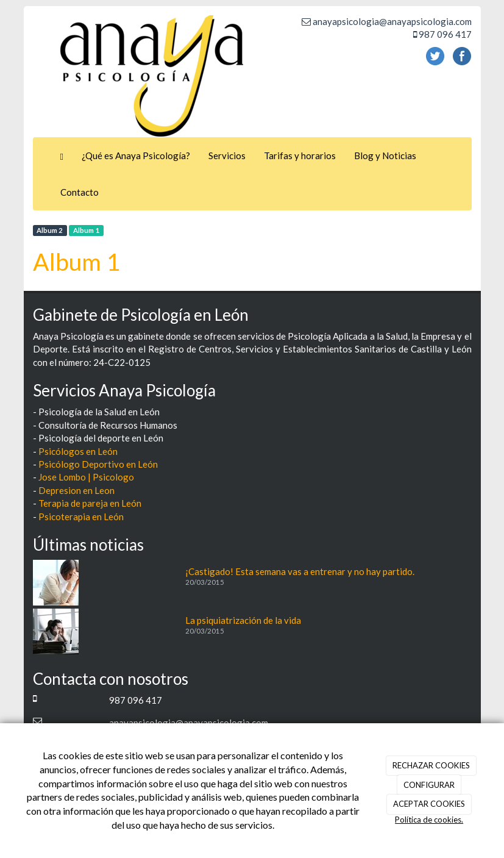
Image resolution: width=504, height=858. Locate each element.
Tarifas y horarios (300, 156)
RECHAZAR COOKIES (431, 765)
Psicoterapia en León (81, 517)
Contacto (80, 192)
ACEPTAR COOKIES (429, 804)
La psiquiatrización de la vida (243, 620)
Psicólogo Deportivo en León (98, 464)
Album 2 (50, 230)
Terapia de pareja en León (90, 503)
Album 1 (86, 230)
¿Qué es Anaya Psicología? (136, 156)
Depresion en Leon (76, 490)
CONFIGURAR (429, 785)
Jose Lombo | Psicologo (86, 477)
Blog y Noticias (385, 156)
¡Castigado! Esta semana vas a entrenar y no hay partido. (300, 571)
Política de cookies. (429, 820)
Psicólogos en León (78, 451)
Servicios (227, 156)
